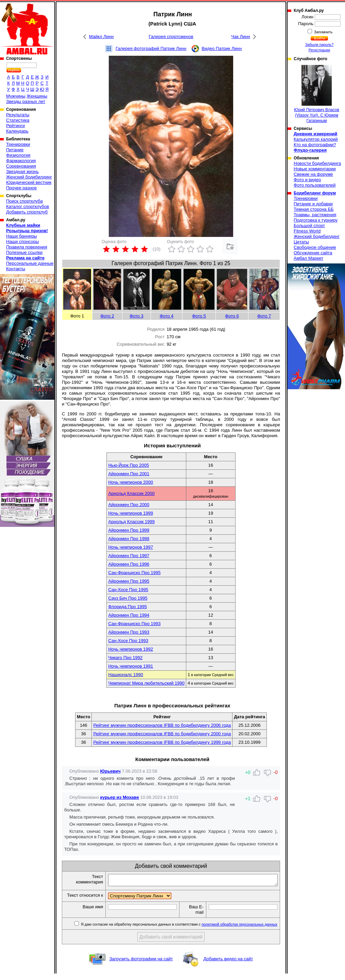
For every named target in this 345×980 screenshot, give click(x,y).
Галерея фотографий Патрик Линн (151, 48)
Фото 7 (264, 316)
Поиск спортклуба (24, 201)
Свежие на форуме (313, 174)
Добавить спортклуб (27, 212)
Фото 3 (136, 316)
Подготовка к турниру (316, 220)
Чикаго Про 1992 (125, 658)
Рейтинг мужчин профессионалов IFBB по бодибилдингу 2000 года (162, 734)
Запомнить (323, 32)
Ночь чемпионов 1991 (131, 666)
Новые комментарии (315, 169)
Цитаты (301, 242)
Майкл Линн (101, 37)
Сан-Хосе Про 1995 (128, 590)
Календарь (17, 131)
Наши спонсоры (22, 242)
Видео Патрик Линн (222, 48)
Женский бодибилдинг (29, 177)
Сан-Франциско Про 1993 (134, 624)
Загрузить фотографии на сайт (141, 965)
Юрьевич (110, 771)
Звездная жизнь (22, 171)
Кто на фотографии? (315, 145)
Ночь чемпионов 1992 (131, 649)
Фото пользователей (315, 185)
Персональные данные (30, 263)
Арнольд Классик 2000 (131, 493)
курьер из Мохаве (120, 797)
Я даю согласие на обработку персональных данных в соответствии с (179, 931)
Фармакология (21, 161)
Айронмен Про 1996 (129, 564)
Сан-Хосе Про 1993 (128, 641)
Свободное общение (315, 247)
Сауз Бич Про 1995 (128, 598)
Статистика (18, 120)
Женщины (37, 96)
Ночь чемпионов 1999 (131, 513)
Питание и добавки (313, 204)
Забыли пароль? (320, 45)
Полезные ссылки (24, 252)
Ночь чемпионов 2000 (131, 482)
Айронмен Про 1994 (129, 615)
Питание (15, 150)
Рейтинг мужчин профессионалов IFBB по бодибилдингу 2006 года (162, 725)
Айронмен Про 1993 (129, 632)
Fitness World (307, 231)
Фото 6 (232, 316)
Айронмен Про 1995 (129, 581)
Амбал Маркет (308, 258)
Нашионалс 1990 (126, 675)
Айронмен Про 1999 (129, 530)
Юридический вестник (29, 182)
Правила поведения (27, 247)
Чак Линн (240, 37)
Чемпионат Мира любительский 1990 (146, 683)
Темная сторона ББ (314, 209)
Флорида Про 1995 (127, 607)
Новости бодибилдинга (317, 163)
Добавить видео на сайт (228, 965)
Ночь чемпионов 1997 (131, 547)
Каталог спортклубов (28, 207)
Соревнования (21, 166)
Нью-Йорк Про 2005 (128, 465)
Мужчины (16, 96)
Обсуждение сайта (313, 253)
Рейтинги (15, 126)
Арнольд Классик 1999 (131, 522)
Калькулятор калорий (316, 139)
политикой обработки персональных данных (239, 931)
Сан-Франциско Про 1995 (134, 573)
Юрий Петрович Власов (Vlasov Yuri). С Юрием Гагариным (317, 94)
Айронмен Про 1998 (129, 539)
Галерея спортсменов (171, 37)
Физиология (18, 155)
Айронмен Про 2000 (129, 505)
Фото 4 (167, 316)
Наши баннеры (21, 236)
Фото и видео (307, 180)
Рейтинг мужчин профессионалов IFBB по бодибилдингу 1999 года (162, 742)
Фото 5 (199, 316)
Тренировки (18, 144)
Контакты (16, 269)
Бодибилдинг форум (315, 193)
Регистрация (319, 50)
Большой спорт (309, 226)
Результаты (18, 115)
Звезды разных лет (26, 101)
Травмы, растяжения (315, 215)
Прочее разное (21, 188)
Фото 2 (107, 316)
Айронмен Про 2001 (129, 474)
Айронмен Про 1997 (129, 556)
